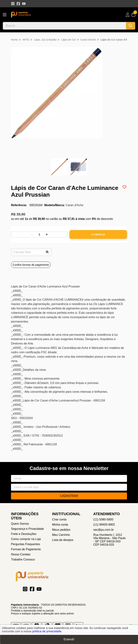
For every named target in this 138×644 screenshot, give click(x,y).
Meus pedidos (61, 530)
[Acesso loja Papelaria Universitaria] (128, 15)
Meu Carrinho (61, 535)
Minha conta (60, 525)
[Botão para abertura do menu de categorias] (5, 15)
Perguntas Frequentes (25, 544)
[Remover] (32, 234)
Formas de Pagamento (26, 549)
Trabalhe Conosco (23, 559)
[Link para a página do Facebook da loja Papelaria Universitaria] (18, 4)
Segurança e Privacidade (27, 529)
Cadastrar (69, 496)
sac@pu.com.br (104, 530)
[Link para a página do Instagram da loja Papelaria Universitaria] (13, 4)
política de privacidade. (47, 631)
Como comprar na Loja (26, 539)
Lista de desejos (63, 540)
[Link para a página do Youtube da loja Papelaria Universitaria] (24, 4)
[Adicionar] (47, 234)
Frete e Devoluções (24, 534)
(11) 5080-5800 (103, 519)
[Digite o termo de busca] (64, 26)
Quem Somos (20, 524)
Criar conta (59, 519)
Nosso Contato (21, 554)
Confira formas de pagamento (31, 265)
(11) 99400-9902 (104, 525)
